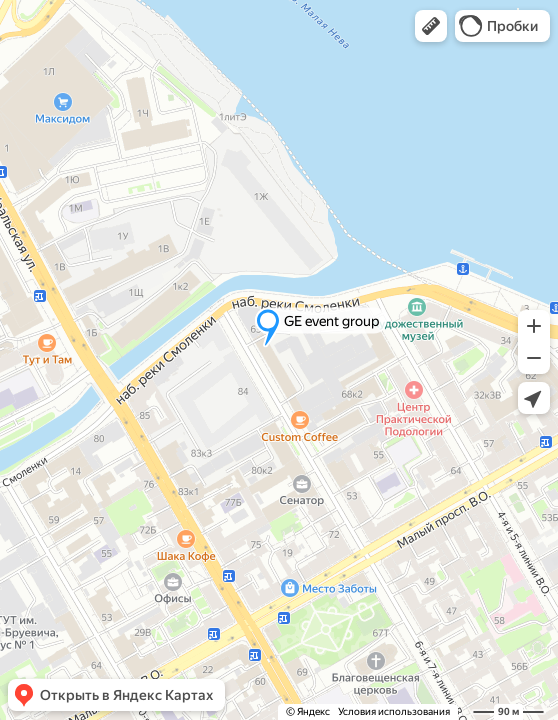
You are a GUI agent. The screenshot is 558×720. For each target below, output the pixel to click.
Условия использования (394, 711)
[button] (431, 26)
